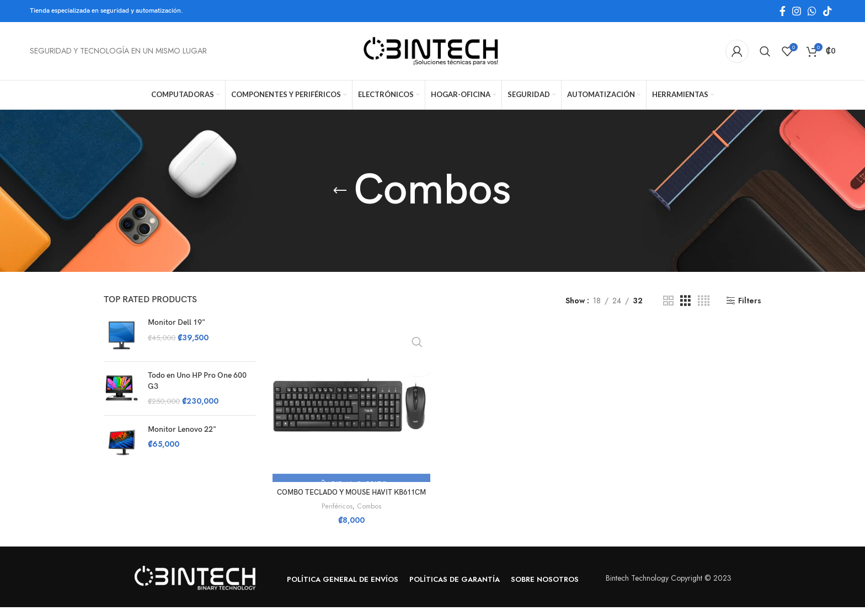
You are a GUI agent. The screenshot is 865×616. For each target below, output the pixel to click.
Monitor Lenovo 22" (182, 429)
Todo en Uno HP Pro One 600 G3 (197, 381)
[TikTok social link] (827, 11)
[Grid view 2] (668, 301)
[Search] (765, 51)
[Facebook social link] (783, 11)
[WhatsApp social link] (812, 11)
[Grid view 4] (704, 301)
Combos (369, 515)
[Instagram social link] (797, 11)
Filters (750, 301)
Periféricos (335, 515)
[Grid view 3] (685, 301)
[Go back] (340, 191)
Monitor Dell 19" (177, 322)
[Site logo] (432, 50)
